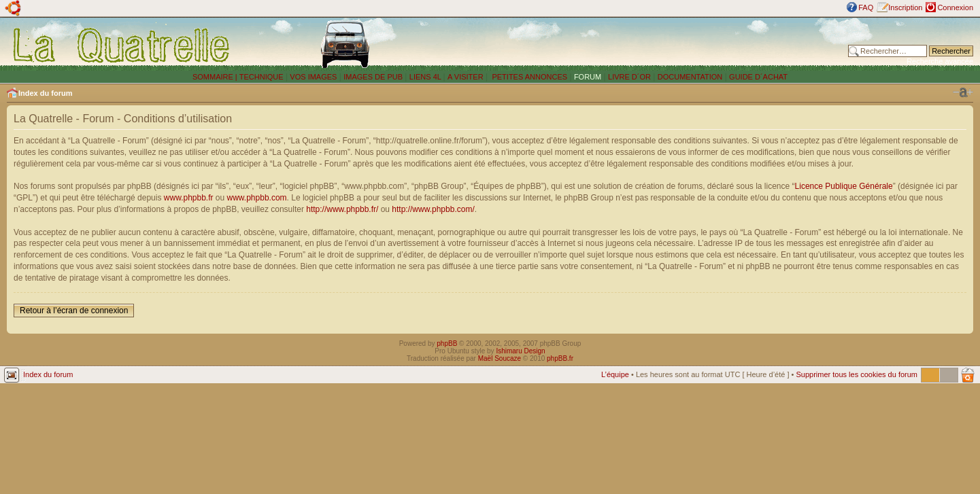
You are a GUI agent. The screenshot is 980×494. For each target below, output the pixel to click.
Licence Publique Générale (844, 186)
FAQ (866, 7)
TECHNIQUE (261, 77)
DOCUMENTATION (690, 77)
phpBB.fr (560, 358)
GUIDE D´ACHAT (758, 77)
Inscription (905, 7)
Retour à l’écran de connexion (74, 311)
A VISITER (466, 77)
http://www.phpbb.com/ (433, 209)
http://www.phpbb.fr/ (342, 209)
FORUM (588, 77)
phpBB (447, 343)
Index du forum (45, 93)
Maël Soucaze (500, 358)
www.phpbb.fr (189, 198)
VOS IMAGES (313, 77)
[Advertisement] (650, 44)
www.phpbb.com (257, 198)
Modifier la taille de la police (963, 92)
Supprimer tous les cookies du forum (857, 374)
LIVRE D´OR (629, 77)
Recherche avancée (940, 61)
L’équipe (615, 374)
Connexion (955, 7)
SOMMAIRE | (216, 77)
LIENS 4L (426, 77)
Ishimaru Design (520, 351)
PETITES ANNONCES (528, 77)
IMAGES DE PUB (373, 77)
